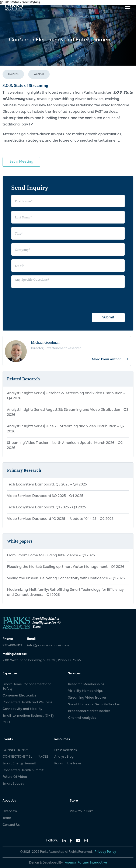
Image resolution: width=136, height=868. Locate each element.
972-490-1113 (12, 646)
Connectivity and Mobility (22, 709)
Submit (108, 318)
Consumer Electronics (19, 696)
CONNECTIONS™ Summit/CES (25, 757)
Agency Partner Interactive (86, 863)
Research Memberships (86, 684)
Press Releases (66, 750)
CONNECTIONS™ (15, 750)
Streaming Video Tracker (87, 698)
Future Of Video (15, 777)
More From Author (110, 359)
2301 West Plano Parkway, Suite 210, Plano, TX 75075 (42, 660)
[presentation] (43, 300)
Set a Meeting (21, 162)
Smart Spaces (13, 784)
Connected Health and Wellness (27, 702)
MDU (6, 722)
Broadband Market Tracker (89, 711)
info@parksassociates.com (48, 646)
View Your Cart (81, 811)
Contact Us (11, 825)
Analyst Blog (64, 757)
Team (7, 818)
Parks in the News (68, 764)
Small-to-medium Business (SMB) (28, 716)
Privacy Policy (105, 852)
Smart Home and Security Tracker (94, 705)
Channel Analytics (82, 718)
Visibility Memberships (85, 691)
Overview (10, 811)
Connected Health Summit (23, 770)
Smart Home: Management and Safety (27, 687)
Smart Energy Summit (19, 764)
